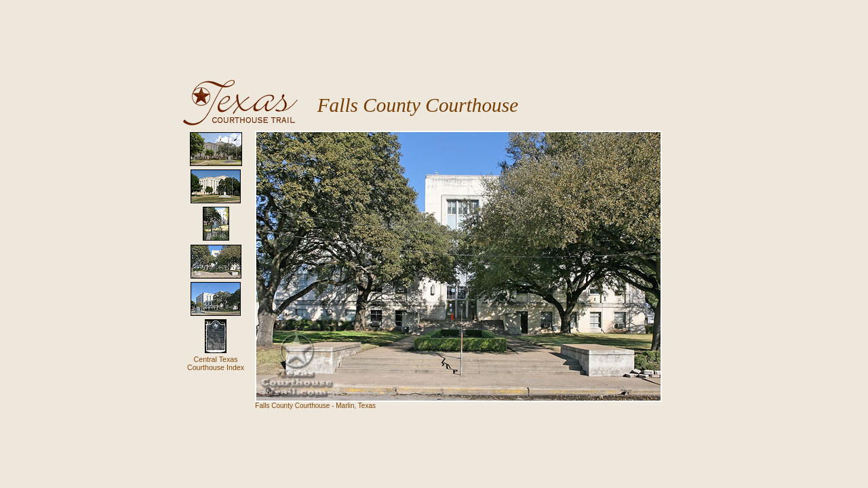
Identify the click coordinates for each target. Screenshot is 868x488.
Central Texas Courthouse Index (216, 363)
